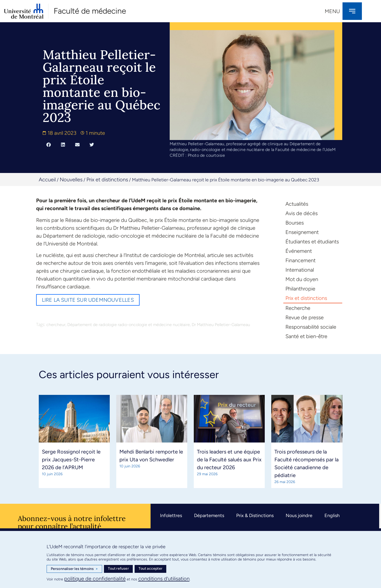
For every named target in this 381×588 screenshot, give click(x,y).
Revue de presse (305, 317)
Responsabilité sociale (311, 327)
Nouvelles (71, 180)
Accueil (47, 180)
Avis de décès (302, 213)
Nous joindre (299, 516)
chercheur (56, 325)
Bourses (295, 223)
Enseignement (302, 232)
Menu (332, 11)
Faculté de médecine (90, 11)
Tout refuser (118, 569)
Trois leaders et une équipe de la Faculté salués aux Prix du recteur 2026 (229, 460)
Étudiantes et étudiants (312, 242)
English (332, 516)
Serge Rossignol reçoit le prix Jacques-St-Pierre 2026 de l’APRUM (71, 460)
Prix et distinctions (107, 180)
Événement (299, 251)
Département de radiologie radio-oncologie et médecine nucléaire (129, 325)
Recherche (298, 308)
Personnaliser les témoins (74, 569)
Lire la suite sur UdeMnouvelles (88, 300)
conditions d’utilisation (164, 579)
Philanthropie (300, 289)
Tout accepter (150, 569)
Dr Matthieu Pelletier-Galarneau (221, 325)
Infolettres (171, 516)
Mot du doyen (302, 279)
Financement (300, 260)
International (300, 270)
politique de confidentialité (95, 579)
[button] (49, 144)
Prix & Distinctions (255, 516)
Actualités (297, 204)
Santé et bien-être (306, 336)
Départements (209, 516)
